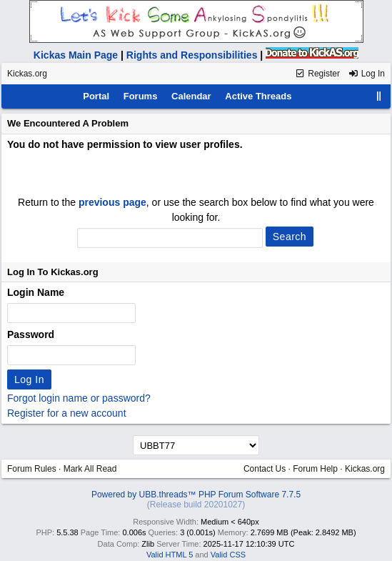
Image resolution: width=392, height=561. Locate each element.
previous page (112, 202)
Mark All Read (90, 469)
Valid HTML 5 (170, 555)
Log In (366, 74)
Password (31, 334)
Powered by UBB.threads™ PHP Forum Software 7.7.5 (196, 495)
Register (317, 74)
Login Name (36, 292)
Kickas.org (27, 74)
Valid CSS (228, 555)
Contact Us (265, 469)
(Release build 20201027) (196, 505)
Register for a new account (67, 413)
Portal (96, 96)
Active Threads (258, 96)
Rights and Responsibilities (192, 55)
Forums (141, 96)
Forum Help (315, 469)
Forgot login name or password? (79, 398)
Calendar (191, 96)
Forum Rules (32, 469)
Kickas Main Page (76, 55)
